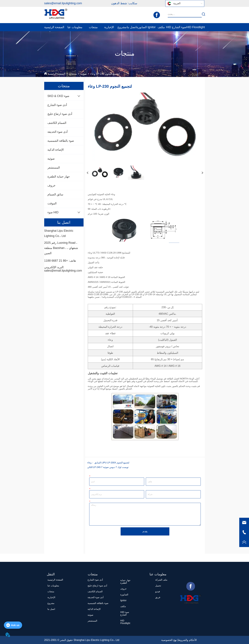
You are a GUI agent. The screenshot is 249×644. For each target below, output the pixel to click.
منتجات (73, 74)
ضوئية (84, 74)
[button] (75, 27)
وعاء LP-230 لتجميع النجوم (105, 74)
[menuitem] (75, 27)
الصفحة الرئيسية (56, 74)
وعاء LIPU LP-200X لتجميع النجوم (108, 463)
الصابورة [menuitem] (142, 27)
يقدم (145, 531)
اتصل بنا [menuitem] (132, 27)
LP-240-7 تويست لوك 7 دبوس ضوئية (111, 467)
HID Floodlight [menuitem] (196, 27)
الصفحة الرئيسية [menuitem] (54, 27)
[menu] (124, 27)
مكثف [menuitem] (161, 27)
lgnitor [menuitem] (152, 27)
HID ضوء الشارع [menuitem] (176, 27)
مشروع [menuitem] (122, 27)
